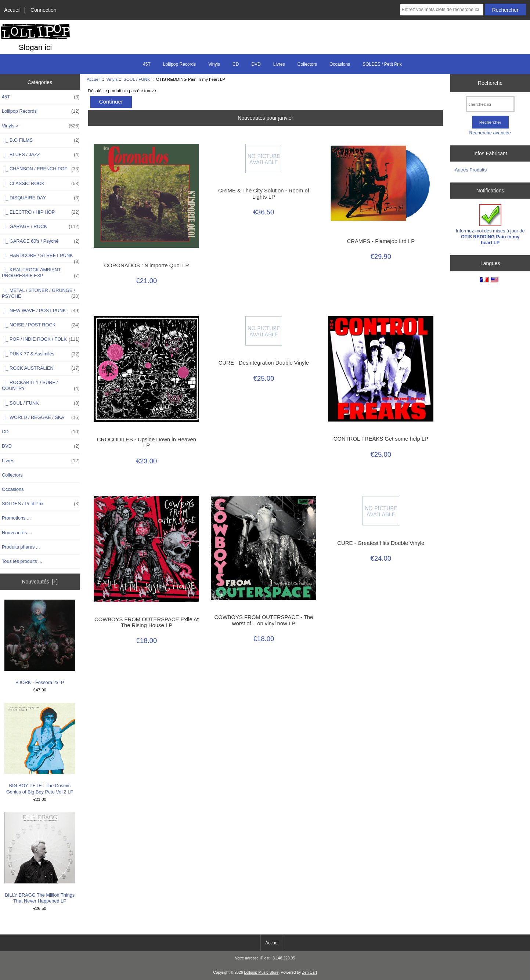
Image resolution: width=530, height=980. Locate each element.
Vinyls (112, 79)
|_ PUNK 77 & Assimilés (41, 354)
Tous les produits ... (22, 561)
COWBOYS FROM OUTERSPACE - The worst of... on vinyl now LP (264, 620)
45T (147, 64)
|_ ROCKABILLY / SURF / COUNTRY (41, 386)
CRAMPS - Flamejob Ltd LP (381, 241)
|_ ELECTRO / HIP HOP (41, 212)
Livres (279, 64)
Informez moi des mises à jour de (490, 225)
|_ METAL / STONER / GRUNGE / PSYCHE (41, 293)
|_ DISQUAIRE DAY (41, 198)
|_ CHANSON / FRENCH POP (41, 169)
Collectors (307, 64)
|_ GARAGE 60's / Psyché (41, 241)
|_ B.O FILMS (41, 140)
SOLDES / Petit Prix (382, 64)
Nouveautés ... (17, 533)
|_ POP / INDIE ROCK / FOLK (41, 339)
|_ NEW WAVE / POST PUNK (41, 311)
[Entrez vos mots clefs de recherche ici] (442, 10)
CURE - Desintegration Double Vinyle (264, 363)
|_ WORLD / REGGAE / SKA (41, 417)
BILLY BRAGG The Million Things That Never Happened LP (40, 858)
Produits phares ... (21, 547)
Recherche (490, 83)
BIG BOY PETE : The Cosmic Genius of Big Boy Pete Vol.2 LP (40, 749)
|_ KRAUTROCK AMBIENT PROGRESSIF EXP (41, 273)
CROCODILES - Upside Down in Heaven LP (147, 442)
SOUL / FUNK (137, 79)
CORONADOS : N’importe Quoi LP (147, 265)
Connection (43, 10)
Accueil (12, 10)
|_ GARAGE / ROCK (41, 227)
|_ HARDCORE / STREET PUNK (41, 257)
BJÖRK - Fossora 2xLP (40, 642)
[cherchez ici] (490, 104)
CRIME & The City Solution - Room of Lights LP (264, 194)
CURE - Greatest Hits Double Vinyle (381, 543)
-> (41, 126)
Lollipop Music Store (261, 972)
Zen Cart (309, 972)
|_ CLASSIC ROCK (41, 184)
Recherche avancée (490, 133)
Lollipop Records (179, 64)
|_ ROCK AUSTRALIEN (41, 368)
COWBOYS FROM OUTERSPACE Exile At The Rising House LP (147, 622)
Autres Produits (471, 170)
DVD (256, 64)
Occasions (340, 64)
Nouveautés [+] (40, 582)
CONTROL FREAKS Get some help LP (381, 439)
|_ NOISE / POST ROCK (41, 325)
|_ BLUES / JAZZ (41, 155)
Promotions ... (16, 518)
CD (236, 64)
